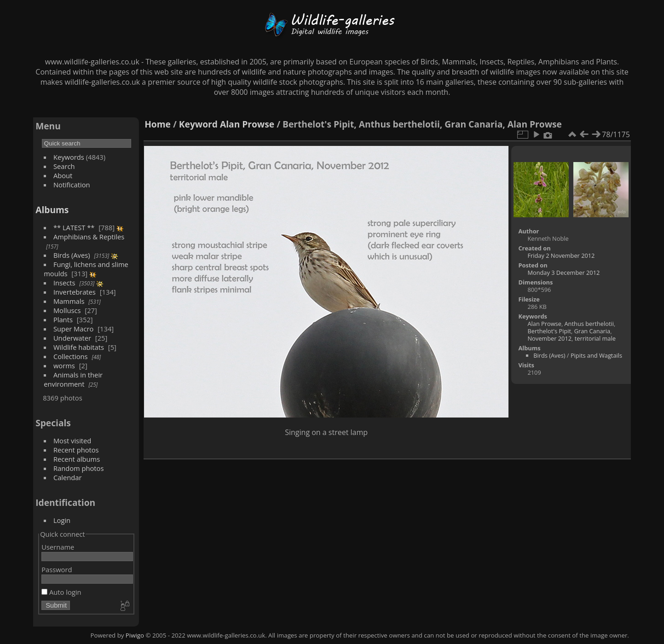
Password (57, 569)
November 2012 (549, 338)
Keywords (69, 157)
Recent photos (76, 450)
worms (64, 366)
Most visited (72, 441)
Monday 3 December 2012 (563, 273)
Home (158, 124)
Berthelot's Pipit (549, 331)
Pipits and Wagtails (596, 355)
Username (58, 547)
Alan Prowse (247, 124)
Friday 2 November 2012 (561, 255)
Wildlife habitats (79, 347)
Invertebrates (75, 292)
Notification (72, 185)
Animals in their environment (73, 379)
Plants (63, 319)
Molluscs (67, 310)
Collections (71, 356)
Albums (52, 210)
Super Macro (74, 329)
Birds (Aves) (72, 255)
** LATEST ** (74, 227)
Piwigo (135, 635)
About (63, 175)
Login (62, 520)
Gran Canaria (592, 331)
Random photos (79, 468)
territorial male (595, 338)
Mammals (69, 301)
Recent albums (77, 459)
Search (64, 166)
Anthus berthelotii (589, 324)
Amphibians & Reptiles (89, 237)
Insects (64, 283)
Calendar (68, 477)
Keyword (198, 124)
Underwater (72, 338)
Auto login (61, 592)
